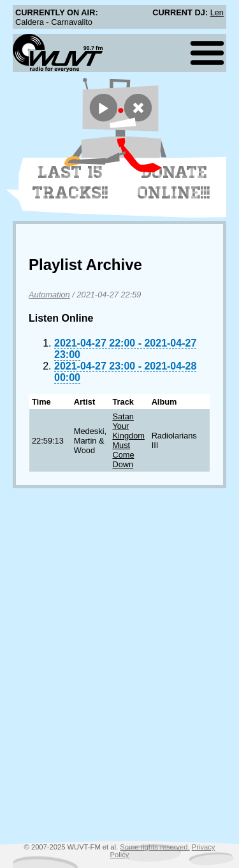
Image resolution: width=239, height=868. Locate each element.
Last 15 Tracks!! (70, 183)
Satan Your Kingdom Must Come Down (128, 440)
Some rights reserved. (155, 847)
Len (217, 12)
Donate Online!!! (174, 183)
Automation (49, 295)
